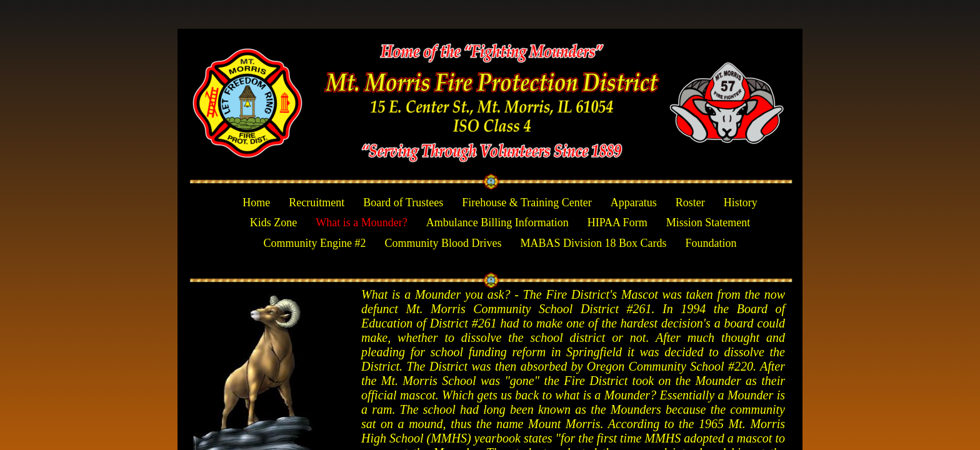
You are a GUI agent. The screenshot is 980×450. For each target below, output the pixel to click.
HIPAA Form (617, 222)
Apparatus (634, 202)
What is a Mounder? (361, 222)
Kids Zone (274, 222)
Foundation (711, 243)
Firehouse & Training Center (527, 202)
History (741, 202)
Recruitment (317, 202)
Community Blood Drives (443, 243)
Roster (690, 202)
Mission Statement (708, 222)
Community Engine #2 (314, 243)
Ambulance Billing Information (497, 222)
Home (256, 202)
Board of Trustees (403, 202)
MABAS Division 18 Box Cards (593, 243)
